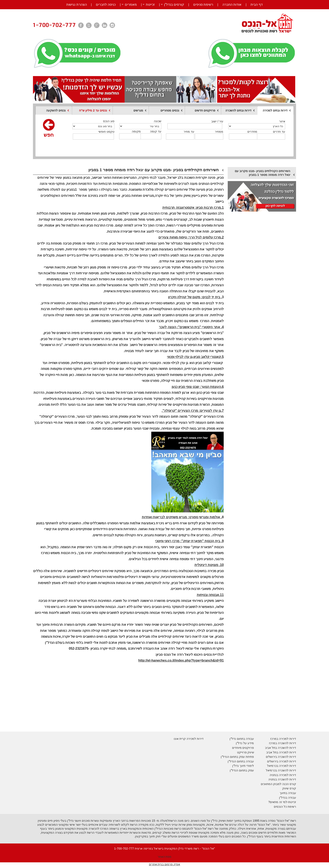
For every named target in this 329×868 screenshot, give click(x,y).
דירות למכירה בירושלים (282, 761)
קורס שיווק (289, 788)
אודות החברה (232, 5)
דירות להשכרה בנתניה (282, 779)
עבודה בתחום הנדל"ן (241, 761)
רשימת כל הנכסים (285, 807)
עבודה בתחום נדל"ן (242, 739)
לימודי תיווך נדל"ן (243, 766)
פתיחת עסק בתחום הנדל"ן (237, 757)
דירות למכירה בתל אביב (281, 752)
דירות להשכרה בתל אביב (281, 748)
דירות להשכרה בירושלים (281, 757)
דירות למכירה (287, 766)
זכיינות (150, 5)
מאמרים (131, 5)
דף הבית (257, 5)
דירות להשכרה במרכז (283, 743)
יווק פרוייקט (245, 752)
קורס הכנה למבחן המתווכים (278, 784)
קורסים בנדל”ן (174, 5)
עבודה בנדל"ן (288, 798)
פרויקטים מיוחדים (243, 748)
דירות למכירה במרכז (283, 739)
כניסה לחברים (106, 5)
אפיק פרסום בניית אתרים (165, 864)
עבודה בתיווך (288, 793)
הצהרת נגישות (76, 5)
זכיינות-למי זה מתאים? (282, 802)
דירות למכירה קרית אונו (189, 739)
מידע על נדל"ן (245, 743)
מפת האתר (165, 857)
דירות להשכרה (287, 770)
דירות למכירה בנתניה (283, 775)
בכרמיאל (273, 766)
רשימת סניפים (203, 5)
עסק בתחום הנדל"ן (242, 770)
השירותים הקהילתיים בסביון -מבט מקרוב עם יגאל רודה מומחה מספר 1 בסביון (262, 173)
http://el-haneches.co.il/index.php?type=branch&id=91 (181, 660)
